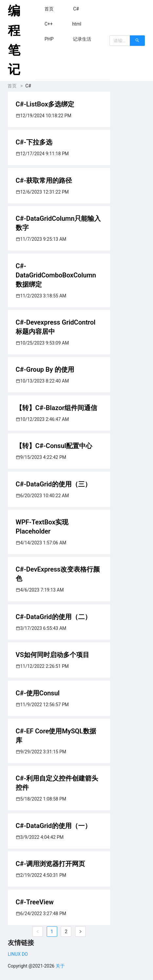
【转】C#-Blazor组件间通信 (56, 408)
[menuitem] (49, 9)
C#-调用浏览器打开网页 (50, 864)
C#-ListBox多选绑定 (45, 104)
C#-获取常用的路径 (44, 180)
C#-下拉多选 (34, 142)
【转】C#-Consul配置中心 (54, 446)
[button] (49, 9)
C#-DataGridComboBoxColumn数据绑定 (56, 275)
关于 (60, 966)
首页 (12, 86)
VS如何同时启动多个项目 (52, 655)
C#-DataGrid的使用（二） (53, 617)
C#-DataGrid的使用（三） (53, 484)
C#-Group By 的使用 (45, 369)
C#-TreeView (35, 902)
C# (28, 86)
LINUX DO (18, 954)
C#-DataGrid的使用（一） (53, 826)
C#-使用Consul (38, 693)
